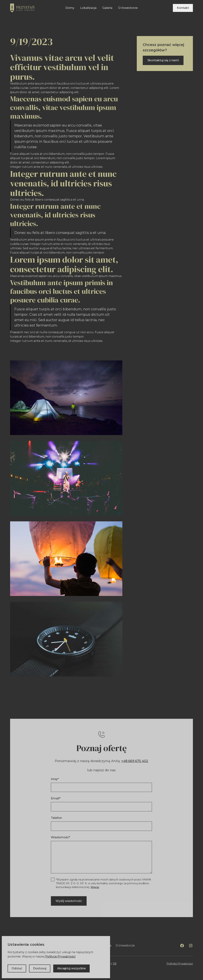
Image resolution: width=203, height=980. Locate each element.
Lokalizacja (88, 8)
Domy (70, 8)
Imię (55, 781)
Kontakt (183, 8)
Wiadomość (61, 839)
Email (56, 800)
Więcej (95, 889)
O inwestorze (128, 8)
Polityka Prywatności (180, 964)
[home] (22, 8)
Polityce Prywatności (60, 956)
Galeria (107, 8)
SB (115, 964)
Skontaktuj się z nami (163, 60)
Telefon (57, 819)
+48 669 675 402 (135, 762)
